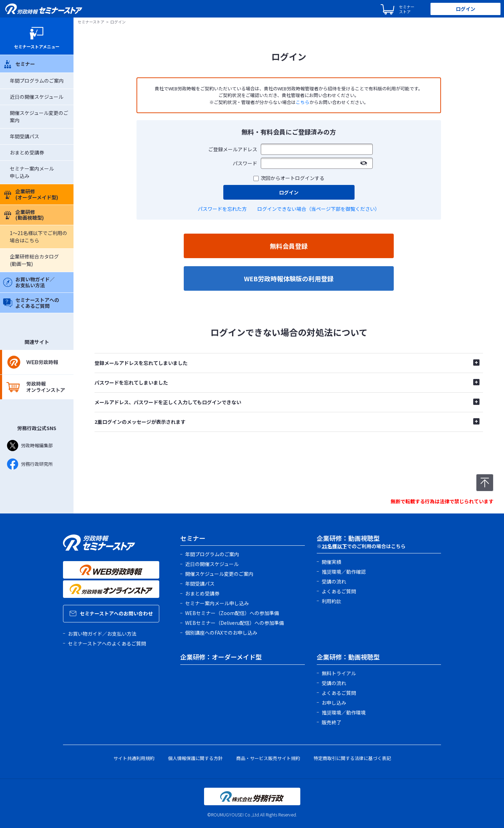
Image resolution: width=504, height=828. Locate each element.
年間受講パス (24, 136)
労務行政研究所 (30, 464)
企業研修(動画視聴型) (23, 215)
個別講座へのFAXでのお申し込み (221, 633)
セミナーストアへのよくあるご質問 (31, 303)
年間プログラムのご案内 (37, 81)
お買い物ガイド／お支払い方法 (29, 282)
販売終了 (331, 722)
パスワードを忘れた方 (222, 209)
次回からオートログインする (293, 178)
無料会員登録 (289, 246)
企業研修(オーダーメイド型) (31, 194)
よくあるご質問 (339, 591)
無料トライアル (339, 673)
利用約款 (331, 601)
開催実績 (331, 562)
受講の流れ (334, 581)
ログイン (465, 9)
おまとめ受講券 (27, 152)
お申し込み (334, 703)
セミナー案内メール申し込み (217, 603)
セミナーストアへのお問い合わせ (111, 613)
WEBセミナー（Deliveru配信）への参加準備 (234, 623)
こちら (303, 102)
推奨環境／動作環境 (344, 712)
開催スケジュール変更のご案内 (219, 574)
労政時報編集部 (30, 446)
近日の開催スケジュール (37, 97)
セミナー (19, 64)
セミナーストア (91, 22)
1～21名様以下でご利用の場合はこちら (38, 237)
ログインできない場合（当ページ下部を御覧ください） (318, 209)
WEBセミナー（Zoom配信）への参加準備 (232, 613)
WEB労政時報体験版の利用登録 (289, 278)
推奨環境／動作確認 (344, 572)
